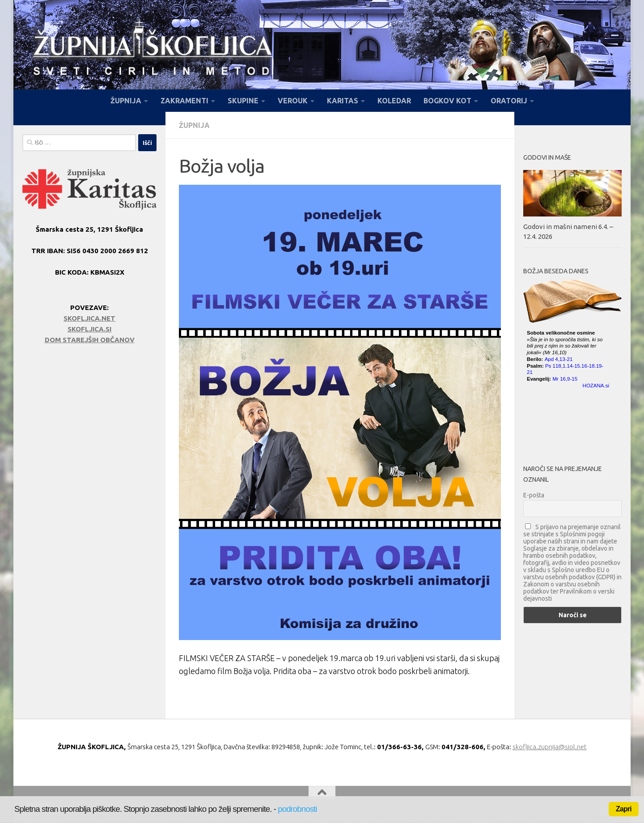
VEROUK (293, 101)
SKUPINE (243, 101)
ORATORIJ (509, 101)
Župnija (194, 125)
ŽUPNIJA (126, 101)
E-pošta (534, 495)
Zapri (624, 809)
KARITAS (343, 101)
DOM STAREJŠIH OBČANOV (90, 340)
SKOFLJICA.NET (89, 318)
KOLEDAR (394, 101)
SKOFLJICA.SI (89, 329)
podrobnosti (297, 809)
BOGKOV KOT (447, 101)
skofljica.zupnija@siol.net (550, 747)
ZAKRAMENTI (184, 101)
